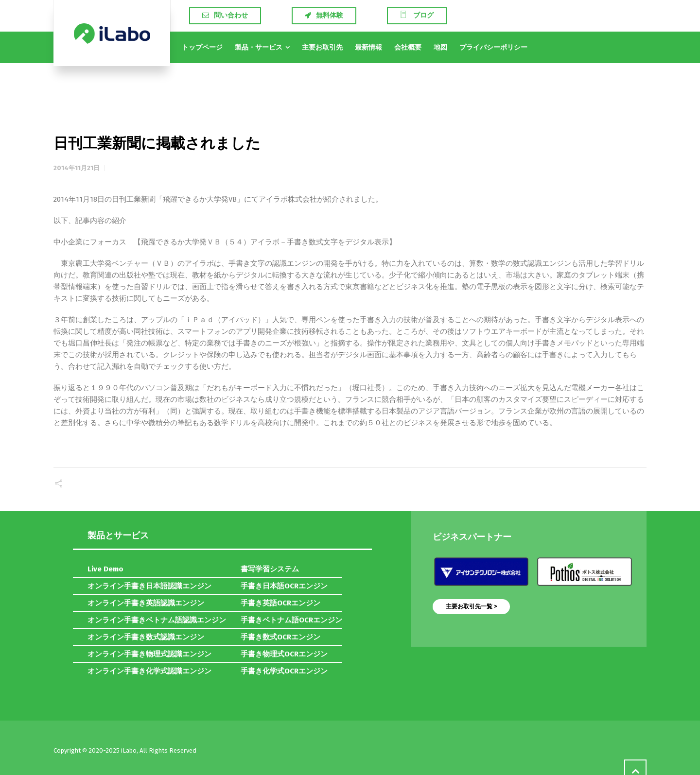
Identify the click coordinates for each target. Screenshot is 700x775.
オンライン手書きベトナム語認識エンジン (157, 620)
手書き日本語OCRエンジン (284, 586)
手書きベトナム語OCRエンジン (291, 620)
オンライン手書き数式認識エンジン (146, 637)
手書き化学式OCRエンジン (284, 671)
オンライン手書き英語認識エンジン (146, 603)
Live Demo (105, 569)
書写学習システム (270, 569)
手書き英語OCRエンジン (280, 603)
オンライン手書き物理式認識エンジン (149, 654)
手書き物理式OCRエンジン (284, 654)
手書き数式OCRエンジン (280, 637)
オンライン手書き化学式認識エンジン (149, 671)
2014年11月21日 (77, 168)
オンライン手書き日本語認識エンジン (149, 586)
